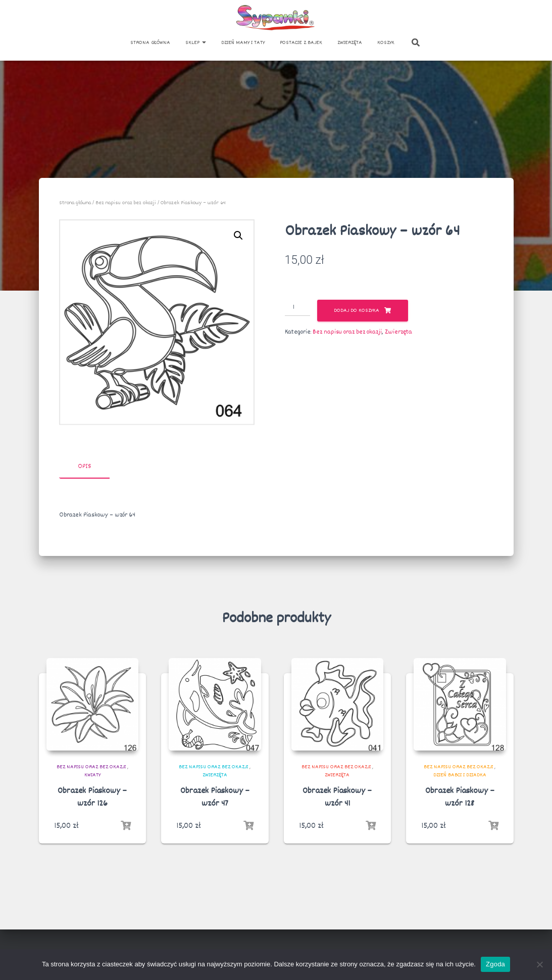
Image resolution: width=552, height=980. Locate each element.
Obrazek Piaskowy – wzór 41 (337, 798)
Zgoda (495, 964)
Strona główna (150, 43)
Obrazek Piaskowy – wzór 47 (215, 798)
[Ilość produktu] (298, 308)
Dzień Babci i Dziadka (460, 775)
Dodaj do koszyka (357, 311)
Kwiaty (92, 775)
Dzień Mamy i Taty (243, 43)
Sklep (196, 43)
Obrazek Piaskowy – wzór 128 (460, 798)
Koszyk (386, 43)
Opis (84, 466)
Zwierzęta (350, 43)
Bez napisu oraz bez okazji (126, 203)
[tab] (92, 467)
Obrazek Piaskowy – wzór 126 (92, 798)
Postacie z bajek (301, 43)
